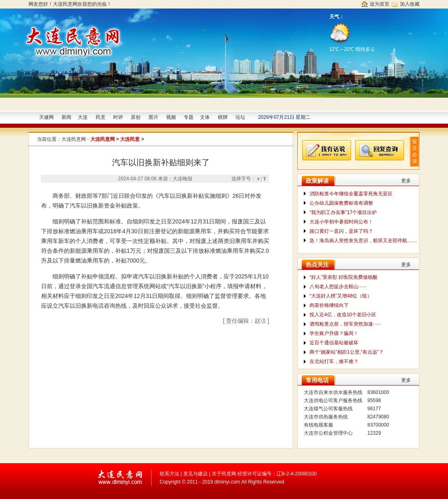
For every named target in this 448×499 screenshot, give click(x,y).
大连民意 (130, 139)
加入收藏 (410, 4)
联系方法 (169, 474)
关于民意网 (224, 474)
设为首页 (380, 4)
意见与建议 (195, 474)
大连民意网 (74, 139)
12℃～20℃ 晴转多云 (353, 36)
